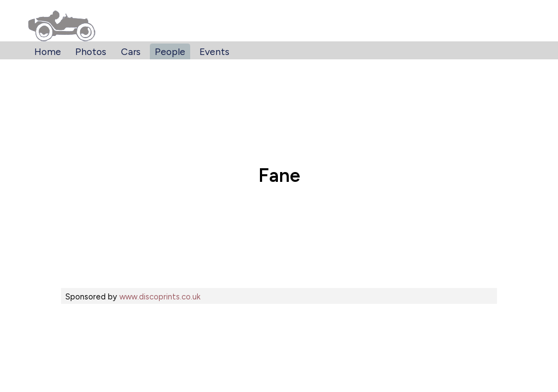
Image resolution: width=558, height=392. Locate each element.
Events (214, 51)
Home (48, 51)
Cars (131, 51)
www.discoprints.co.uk (160, 297)
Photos (91, 51)
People (170, 51)
